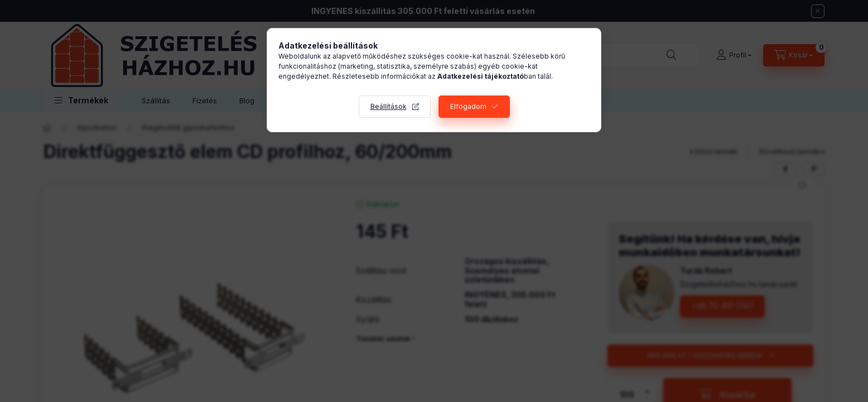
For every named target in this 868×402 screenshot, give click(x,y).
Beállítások (389, 106)
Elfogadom (468, 106)
